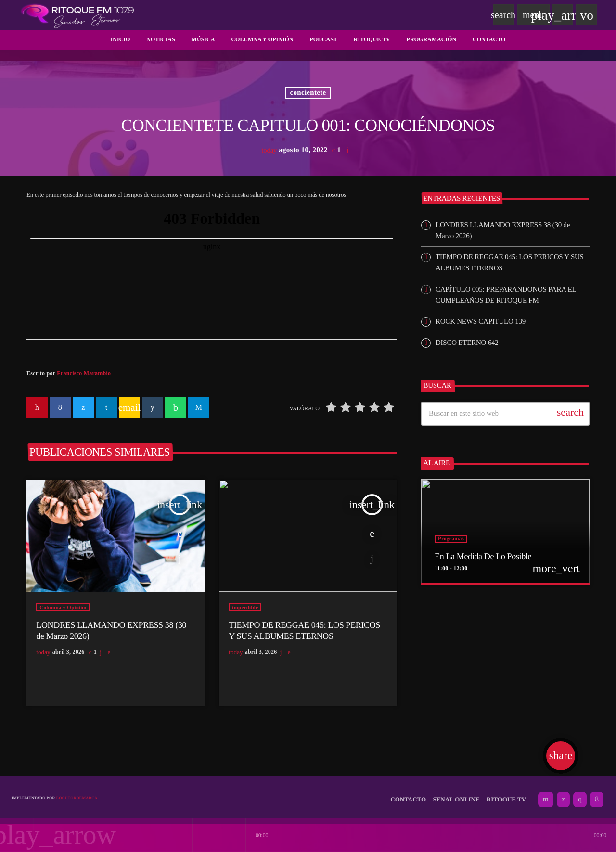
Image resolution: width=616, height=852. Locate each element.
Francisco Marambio (84, 373)
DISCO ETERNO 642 (467, 343)
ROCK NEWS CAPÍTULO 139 (481, 321)
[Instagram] (580, 795)
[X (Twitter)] (563, 795)
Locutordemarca (77, 793)
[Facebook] (597, 795)
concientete (308, 93)
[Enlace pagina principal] (77, 15)
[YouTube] (546, 795)
